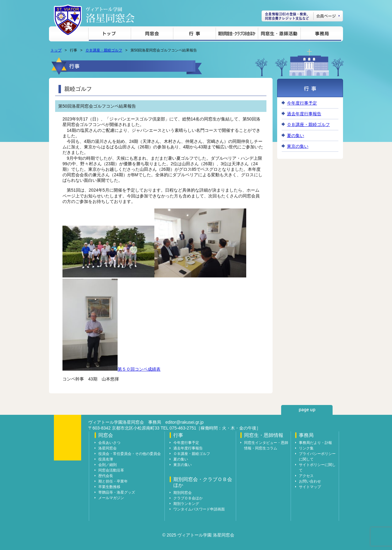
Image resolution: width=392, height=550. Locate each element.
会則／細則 (107, 465)
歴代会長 (106, 476)
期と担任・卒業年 (113, 481)
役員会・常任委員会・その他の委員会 (130, 454)
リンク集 (306, 448)
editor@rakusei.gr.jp (185, 422)
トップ (109, 34)
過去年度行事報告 (304, 114)
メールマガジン (111, 498)
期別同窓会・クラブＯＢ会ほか (237, 34)
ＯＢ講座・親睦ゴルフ (104, 50)
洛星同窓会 (107, 448)
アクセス (306, 476)
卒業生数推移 (109, 487)
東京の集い (298, 146)
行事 (194, 34)
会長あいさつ (109, 443)
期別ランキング (186, 504)
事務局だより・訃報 (315, 443)
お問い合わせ (310, 481)
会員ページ (302, 16)
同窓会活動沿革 (111, 470)
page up (307, 410)
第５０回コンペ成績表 (139, 369)
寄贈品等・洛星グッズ (117, 492)
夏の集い (296, 136)
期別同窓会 (183, 493)
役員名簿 (106, 459)
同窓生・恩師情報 (279, 34)
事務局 (321, 34)
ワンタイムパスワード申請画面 (199, 509)
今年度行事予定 (302, 103)
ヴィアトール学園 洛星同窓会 (110, 15)
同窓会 (152, 34)
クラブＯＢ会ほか (188, 498)
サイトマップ (310, 487)
